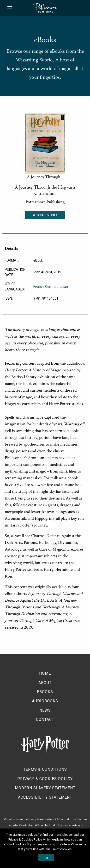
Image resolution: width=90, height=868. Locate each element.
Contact (45, 720)
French (39, 287)
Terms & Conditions (45, 769)
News (45, 710)
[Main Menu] (10, 8)
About (45, 683)
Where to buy (45, 215)
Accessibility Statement (45, 797)
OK (46, 858)
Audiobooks (45, 701)
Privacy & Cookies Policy (45, 779)
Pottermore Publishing (45, 8)
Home (45, 673)
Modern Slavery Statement (45, 788)
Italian (63, 287)
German (51, 287)
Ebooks (45, 692)
